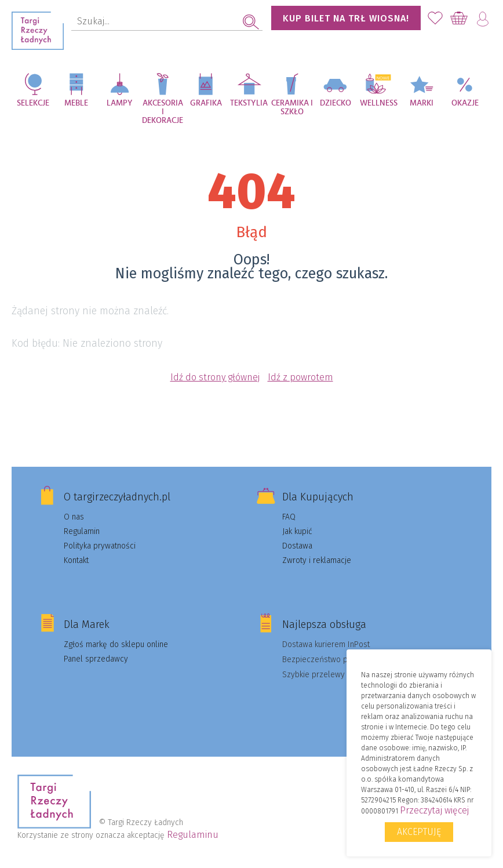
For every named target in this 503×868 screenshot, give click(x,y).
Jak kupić (297, 531)
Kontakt (76, 560)
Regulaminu (193, 835)
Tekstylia (249, 103)
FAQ (289, 517)
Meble (76, 103)
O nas (74, 517)
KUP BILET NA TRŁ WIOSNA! (346, 18)
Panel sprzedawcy (96, 659)
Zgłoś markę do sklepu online (116, 644)
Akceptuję (419, 832)
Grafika (206, 103)
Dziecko (336, 103)
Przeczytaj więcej (434, 810)
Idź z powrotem (300, 377)
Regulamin (82, 531)
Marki (422, 103)
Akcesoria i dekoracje (163, 109)
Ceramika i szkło (292, 108)
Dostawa (297, 546)
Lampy (120, 103)
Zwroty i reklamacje (317, 560)
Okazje (465, 103)
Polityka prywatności (100, 546)
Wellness (379, 103)
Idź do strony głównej (215, 377)
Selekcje (33, 103)
